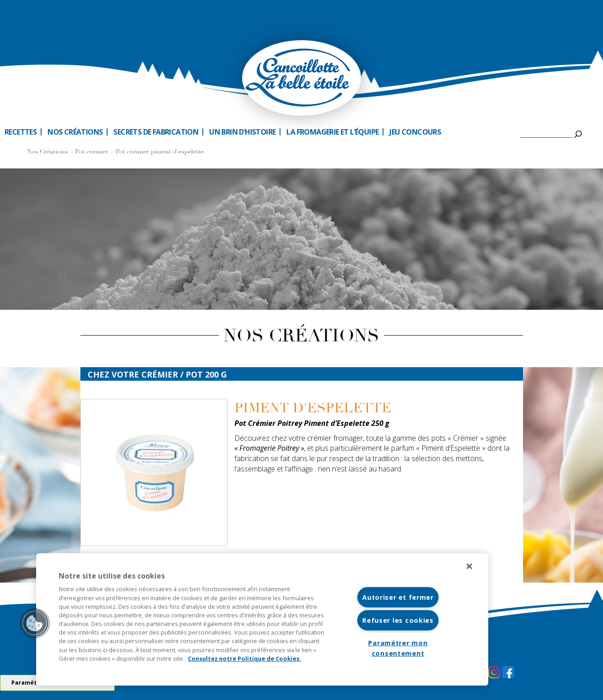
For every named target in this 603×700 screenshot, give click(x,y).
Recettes (21, 132)
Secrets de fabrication (156, 132)
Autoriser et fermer (398, 597)
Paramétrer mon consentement (398, 648)
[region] (262, 619)
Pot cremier (92, 152)
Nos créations (75, 132)
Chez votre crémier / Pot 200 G (157, 374)
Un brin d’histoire (242, 132)
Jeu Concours (415, 132)
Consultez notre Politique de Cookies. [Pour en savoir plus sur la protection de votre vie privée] (245, 658)
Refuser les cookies (398, 620)
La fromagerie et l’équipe (332, 132)
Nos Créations (47, 152)
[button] (35, 623)
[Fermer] (469, 566)
